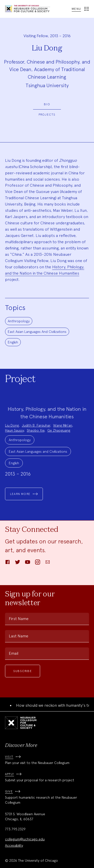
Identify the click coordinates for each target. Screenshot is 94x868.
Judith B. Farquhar (36, 425)
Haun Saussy (14, 430)
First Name (19, 619)
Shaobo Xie (36, 430)
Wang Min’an (63, 425)
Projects (47, 115)
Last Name (19, 636)
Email (14, 653)
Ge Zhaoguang (59, 430)
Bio (47, 104)
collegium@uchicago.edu (25, 839)
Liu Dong (12, 425)
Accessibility (14, 845)
